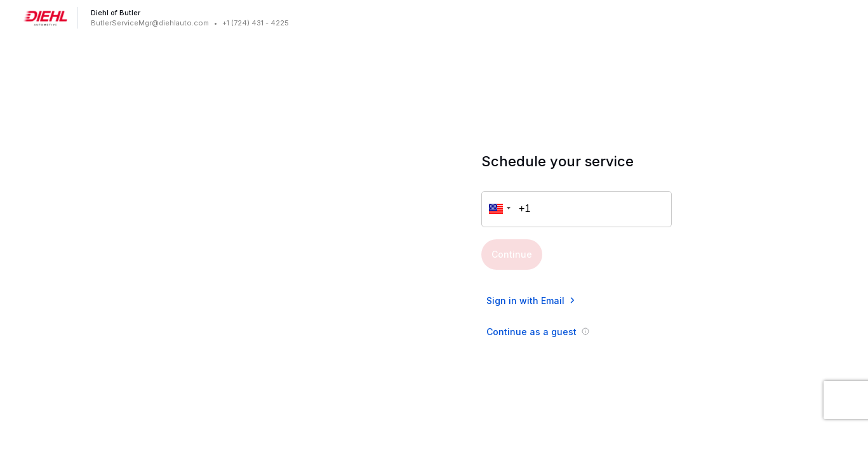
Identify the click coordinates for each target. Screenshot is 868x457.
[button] (498, 209)
